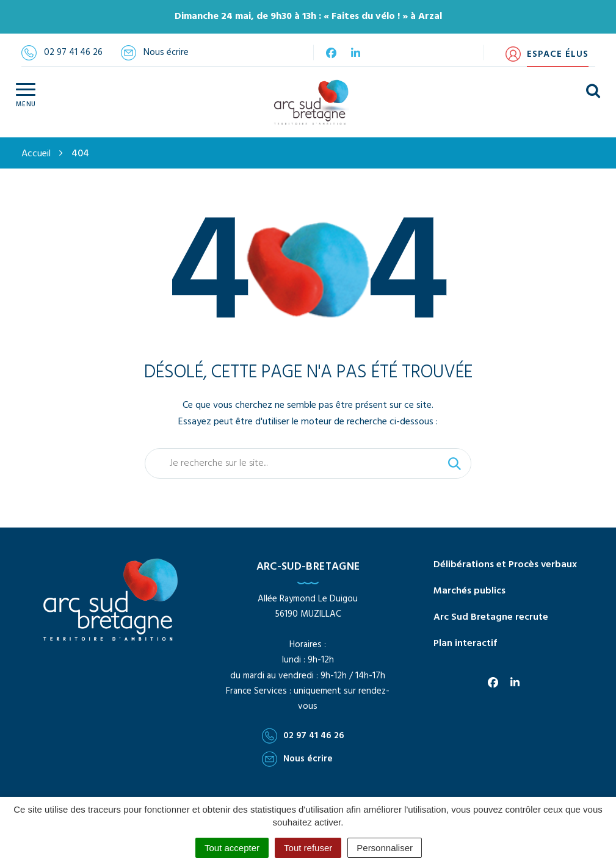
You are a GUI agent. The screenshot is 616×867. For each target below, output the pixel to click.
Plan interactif (465, 644)
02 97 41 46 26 (303, 736)
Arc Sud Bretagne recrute (491, 617)
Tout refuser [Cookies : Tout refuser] (308, 848)
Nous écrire (297, 759)
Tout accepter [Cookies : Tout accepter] (232, 848)
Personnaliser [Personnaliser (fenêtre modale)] (385, 848)
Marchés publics (469, 591)
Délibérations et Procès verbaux (505, 565)
